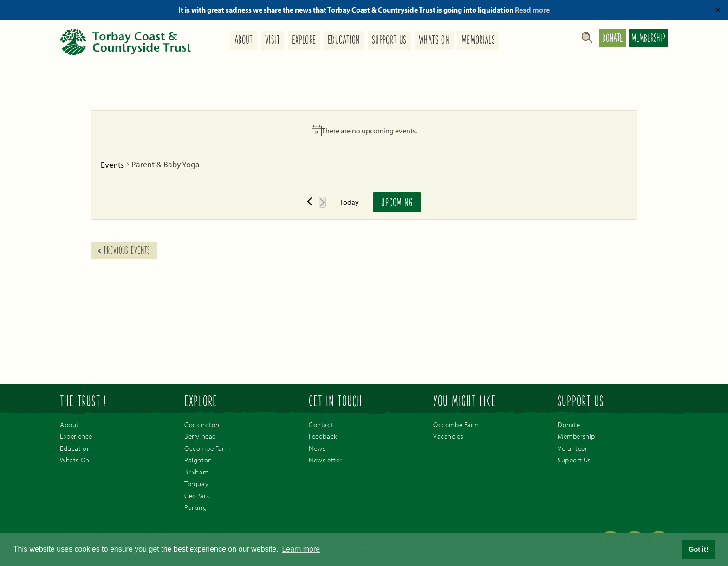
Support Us (389, 41)
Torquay (196, 484)
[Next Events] (322, 202)
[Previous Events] (309, 201)
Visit (273, 41)
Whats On (434, 41)
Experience (76, 436)
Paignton (198, 460)
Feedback (323, 436)
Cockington (202, 424)
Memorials (478, 41)
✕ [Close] (718, 10)
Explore (304, 41)
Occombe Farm (207, 448)
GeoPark (197, 496)
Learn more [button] (301, 549)
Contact (321, 424)
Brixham (196, 472)
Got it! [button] (698, 549)
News (317, 448)
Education (344, 41)
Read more (532, 10)
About (244, 41)
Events (112, 165)
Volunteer (572, 448)
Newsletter (325, 460)
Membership (648, 39)
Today (349, 202)
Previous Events (124, 251)
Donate (613, 39)
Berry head (200, 436)
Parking (195, 507)
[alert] (364, 131)
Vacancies (448, 436)
